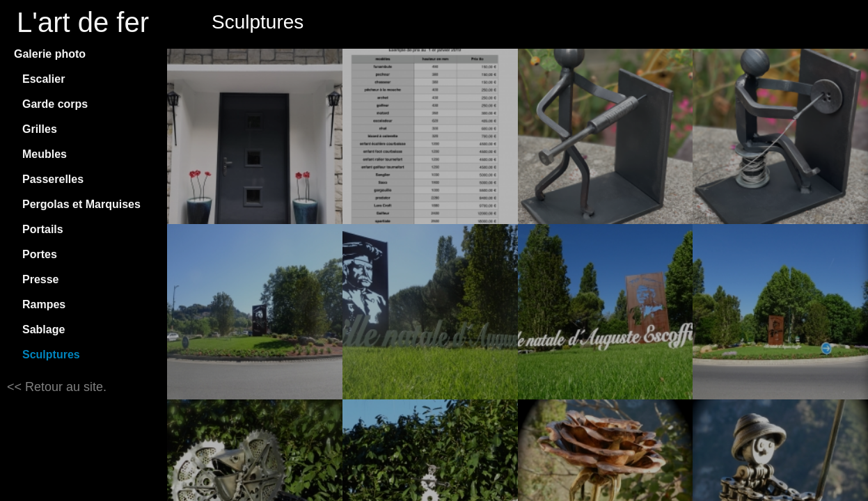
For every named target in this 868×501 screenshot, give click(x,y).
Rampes (44, 304)
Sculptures (51, 355)
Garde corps (55, 104)
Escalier (44, 79)
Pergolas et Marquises (81, 204)
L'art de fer (83, 22)
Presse (41, 279)
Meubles (45, 154)
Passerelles (53, 179)
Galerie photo (50, 54)
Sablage (44, 329)
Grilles (40, 129)
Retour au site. (64, 387)
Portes (40, 254)
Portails (43, 229)
